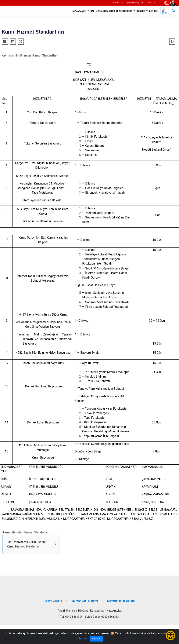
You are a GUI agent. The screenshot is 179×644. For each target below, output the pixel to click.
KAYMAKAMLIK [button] (79, 11)
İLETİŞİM (153, 11)
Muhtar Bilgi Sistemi (85, 602)
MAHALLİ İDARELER (105, 11)
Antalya (149, 3)
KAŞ (92, 11)
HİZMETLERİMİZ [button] (124, 11)
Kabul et (97, 639)
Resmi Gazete (53, 602)
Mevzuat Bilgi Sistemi (121, 602)
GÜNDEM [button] (141, 11)
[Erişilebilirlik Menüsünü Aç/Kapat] (170, 635)
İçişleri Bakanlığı (133, 3)
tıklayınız (82, 638)
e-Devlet (116, 3)
